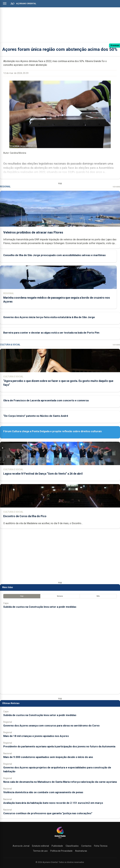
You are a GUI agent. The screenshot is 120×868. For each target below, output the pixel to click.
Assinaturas (81, 851)
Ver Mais (116, 187)
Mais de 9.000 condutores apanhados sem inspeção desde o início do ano (48, 757)
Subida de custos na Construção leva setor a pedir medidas (40, 607)
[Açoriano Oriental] (60, 839)
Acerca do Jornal (21, 846)
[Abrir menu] (5, 3)
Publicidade (57, 846)
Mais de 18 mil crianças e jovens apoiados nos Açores (36, 736)
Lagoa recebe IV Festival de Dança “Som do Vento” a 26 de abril (43, 474)
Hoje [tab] (22, 596)
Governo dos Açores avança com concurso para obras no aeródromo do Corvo (51, 726)
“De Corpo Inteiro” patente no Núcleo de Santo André (36, 416)
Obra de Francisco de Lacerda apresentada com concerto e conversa (46, 400)
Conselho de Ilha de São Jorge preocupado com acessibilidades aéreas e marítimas (54, 255)
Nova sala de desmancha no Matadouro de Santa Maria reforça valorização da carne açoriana (60, 782)
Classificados (72, 846)
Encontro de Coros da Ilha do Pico (25, 516)
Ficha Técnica (101, 846)
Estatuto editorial (40, 846)
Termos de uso (40, 851)
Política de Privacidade (61, 851)
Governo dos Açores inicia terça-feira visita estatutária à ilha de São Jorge (49, 317)
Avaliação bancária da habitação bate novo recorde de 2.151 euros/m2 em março (53, 803)
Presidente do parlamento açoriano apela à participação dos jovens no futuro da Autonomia (59, 746)
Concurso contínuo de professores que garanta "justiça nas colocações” (48, 813)
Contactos (86, 846)
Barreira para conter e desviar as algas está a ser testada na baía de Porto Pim (51, 333)
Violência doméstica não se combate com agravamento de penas (43, 792)
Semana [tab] (60, 596)
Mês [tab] (98, 596)
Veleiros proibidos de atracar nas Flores (33, 232)
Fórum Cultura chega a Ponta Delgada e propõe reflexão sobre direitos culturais (52, 431)
